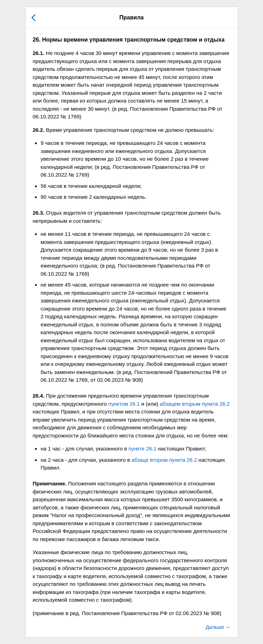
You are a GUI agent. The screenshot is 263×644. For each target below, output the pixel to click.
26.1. (39, 53)
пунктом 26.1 (124, 404)
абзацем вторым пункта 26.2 (195, 404)
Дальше (216, 627)
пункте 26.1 (142, 449)
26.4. (39, 396)
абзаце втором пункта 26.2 (164, 460)
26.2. (39, 130)
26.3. (39, 213)
